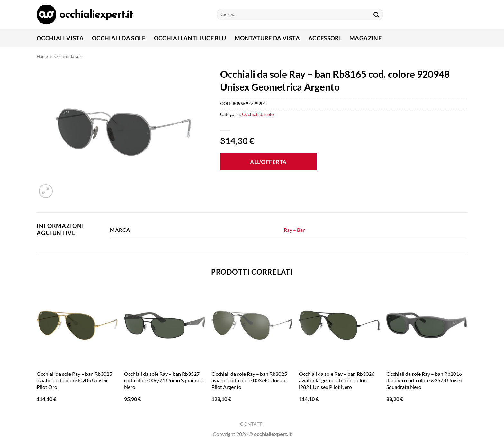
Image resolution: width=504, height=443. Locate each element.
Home (42, 56)
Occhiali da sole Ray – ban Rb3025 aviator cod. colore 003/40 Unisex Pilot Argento (249, 380)
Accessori (325, 38)
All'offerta (268, 162)
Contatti (252, 424)
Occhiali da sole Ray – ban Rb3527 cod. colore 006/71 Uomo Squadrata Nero (164, 380)
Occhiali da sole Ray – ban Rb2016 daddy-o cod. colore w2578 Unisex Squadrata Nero (424, 380)
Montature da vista (267, 38)
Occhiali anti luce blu (190, 38)
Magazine (365, 38)
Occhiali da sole (119, 38)
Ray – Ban (295, 230)
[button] (46, 191)
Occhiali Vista (60, 38)
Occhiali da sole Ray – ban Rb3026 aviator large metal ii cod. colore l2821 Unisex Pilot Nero (337, 380)
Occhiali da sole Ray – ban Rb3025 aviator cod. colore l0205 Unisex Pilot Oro (74, 380)
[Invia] (376, 14)
